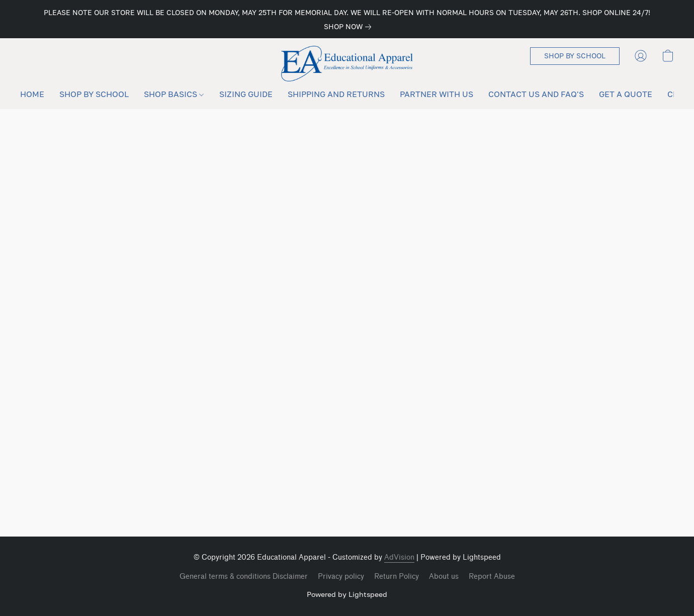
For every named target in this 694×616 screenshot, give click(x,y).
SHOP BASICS (174, 94)
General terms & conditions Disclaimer (244, 577)
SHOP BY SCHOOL (94, 94)
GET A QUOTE (626, 94)
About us (444, 577)
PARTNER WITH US (437, 94)
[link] (350, 27)
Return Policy (397, 577)
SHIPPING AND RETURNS (336, 94)
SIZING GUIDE (246, 94)
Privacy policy (341, 577)
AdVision (399, 557)
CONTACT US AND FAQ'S (536, 94)
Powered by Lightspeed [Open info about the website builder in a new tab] (347, 594)
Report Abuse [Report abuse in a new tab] (492, 577)
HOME (32, 94)
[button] (347, 64)
